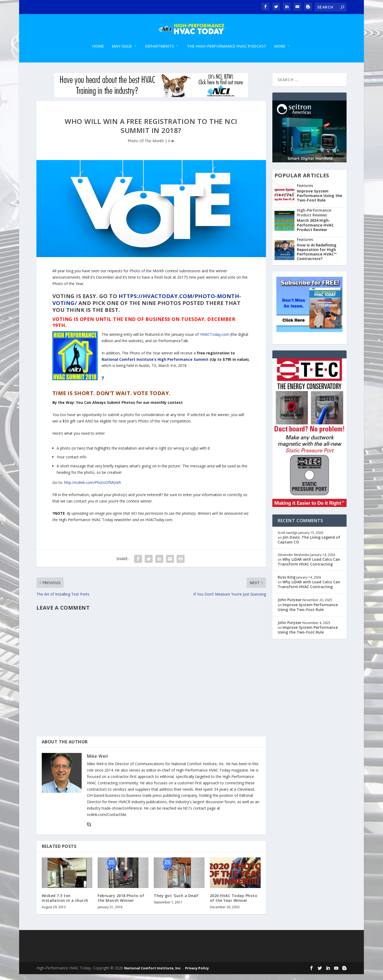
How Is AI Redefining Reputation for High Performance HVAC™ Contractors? (317, 257)
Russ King (287, 583)
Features (305, 191)
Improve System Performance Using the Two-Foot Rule (319, 201)
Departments (159, 52)
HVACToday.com (215, 340)
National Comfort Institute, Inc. (153, 974)
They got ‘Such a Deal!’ (176, 901)
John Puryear (290, 606)
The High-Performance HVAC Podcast (227, 52)
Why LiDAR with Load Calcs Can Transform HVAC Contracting (309, 567)
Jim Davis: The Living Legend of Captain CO (309, 545)
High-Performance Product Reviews (314, 218)
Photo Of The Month (146, 146)
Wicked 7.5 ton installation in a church (65, 904)
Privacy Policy (197, 974)
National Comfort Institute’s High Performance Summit (155, 365)
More (280, 52)
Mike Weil (97, 762)
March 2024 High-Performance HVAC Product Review (315, 231)
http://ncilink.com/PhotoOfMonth (93, 488)
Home (98, 52)
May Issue (122, 52)
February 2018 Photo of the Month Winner (121, 904)
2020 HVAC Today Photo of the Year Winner (234, 904)
